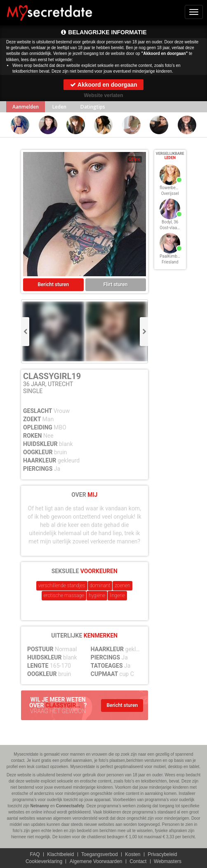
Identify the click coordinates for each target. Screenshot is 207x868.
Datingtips (93, 107)
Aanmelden (26, 107)
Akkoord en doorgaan (103, 85)
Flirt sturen (116, 285)
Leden (59, 107)
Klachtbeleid (60, 854)
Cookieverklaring (44, 861)
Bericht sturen (54, 285)
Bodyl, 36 (170, 222)
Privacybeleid (162, 854)
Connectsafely (70, 806)
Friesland (170, 262)
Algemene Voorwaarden (96, 861)
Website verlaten (103, 95)
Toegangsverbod (100, 854)
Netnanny (40, 806)
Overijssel (170, 193)
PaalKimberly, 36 (175, 256)
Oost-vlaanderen (175, 228)
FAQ (35, 854)
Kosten (133, 854)
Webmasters (168, 861)
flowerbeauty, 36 (175, 188)
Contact (138, 861)
